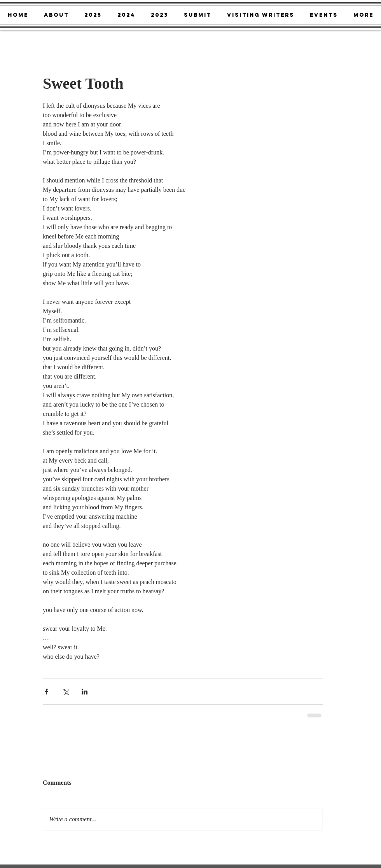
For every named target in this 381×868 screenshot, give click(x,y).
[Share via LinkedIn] (85, 692)
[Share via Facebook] (46, 692)
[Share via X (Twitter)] (66, 692)
